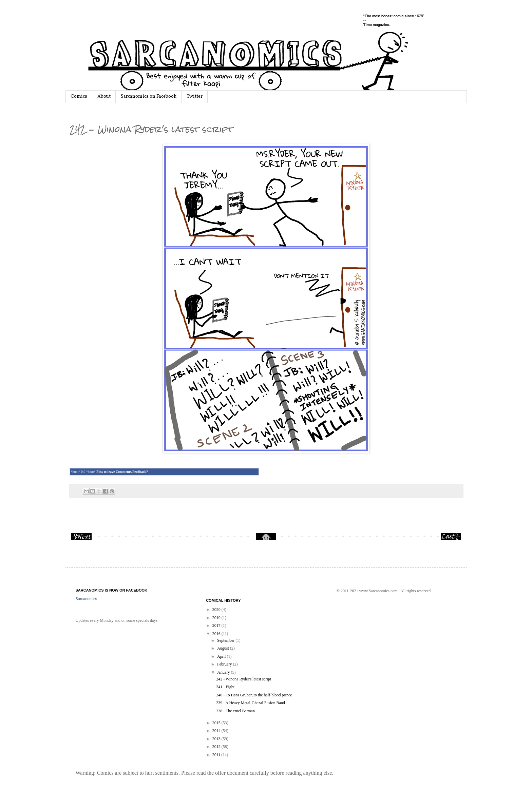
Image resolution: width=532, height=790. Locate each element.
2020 (217, 610)
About (104, 97)
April (222, 656)
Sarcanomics (87, 599)
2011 (217, 755)
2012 (217, 747)
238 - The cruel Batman (235, 711)
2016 (217, 634)
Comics (79, 97)
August (224, 648)
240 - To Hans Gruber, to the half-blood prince (254, 695)
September (226, 640)
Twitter (195, 97)
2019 (217, 618)
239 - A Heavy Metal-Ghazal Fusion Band (251, 703)
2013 (217, 739)
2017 (217, 625)
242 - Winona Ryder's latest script (244, 679)
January (224, 672)
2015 (217, 723)
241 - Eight (225, 687)
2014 (217, 731)
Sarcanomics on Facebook (149, 97)
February (225, 664)
